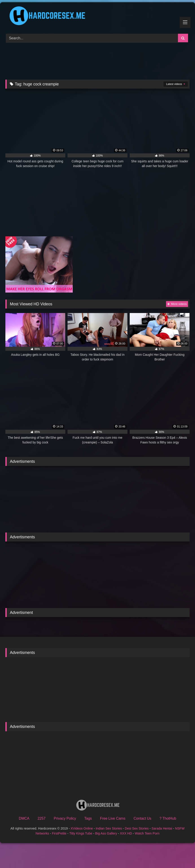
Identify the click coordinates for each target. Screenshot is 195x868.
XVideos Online (82, 828)
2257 (42, 818)
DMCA (24, 818)
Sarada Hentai (162, 828)
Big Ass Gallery (106, 833)
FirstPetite (59, 833)
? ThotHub (168, 818)
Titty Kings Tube (81, 833)
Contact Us (142, 818)
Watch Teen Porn (147, 833)
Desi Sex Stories (137, 828)
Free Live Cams (113, 818)
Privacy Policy (65, 818)
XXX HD (126, 833)
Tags (88, 818)
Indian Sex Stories (109, 828)
